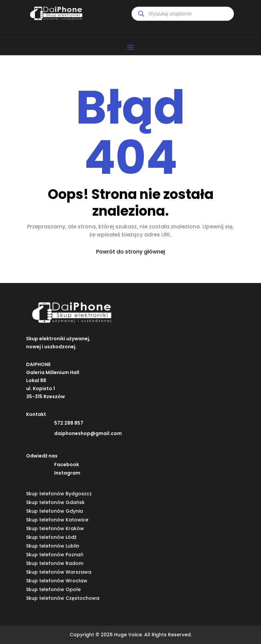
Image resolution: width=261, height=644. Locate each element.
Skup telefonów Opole (53, 589)
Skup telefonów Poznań (55, 555)
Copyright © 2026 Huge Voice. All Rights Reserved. (131, 635)
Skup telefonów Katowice (57, 520)
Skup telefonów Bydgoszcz (59, 494)
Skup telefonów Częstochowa (63, 598)
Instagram (67, 473)
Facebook (67, 464)
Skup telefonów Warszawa (59, 572)
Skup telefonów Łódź (51, 537)
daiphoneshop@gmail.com (88, 433)
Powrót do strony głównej (130, 252)
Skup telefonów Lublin (53, 546)
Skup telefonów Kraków (55, 528)
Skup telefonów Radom (55, 563)
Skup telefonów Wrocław (57, 581)
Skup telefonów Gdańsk (55, 502)
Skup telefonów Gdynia (55, 511)
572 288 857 (69, 423)
